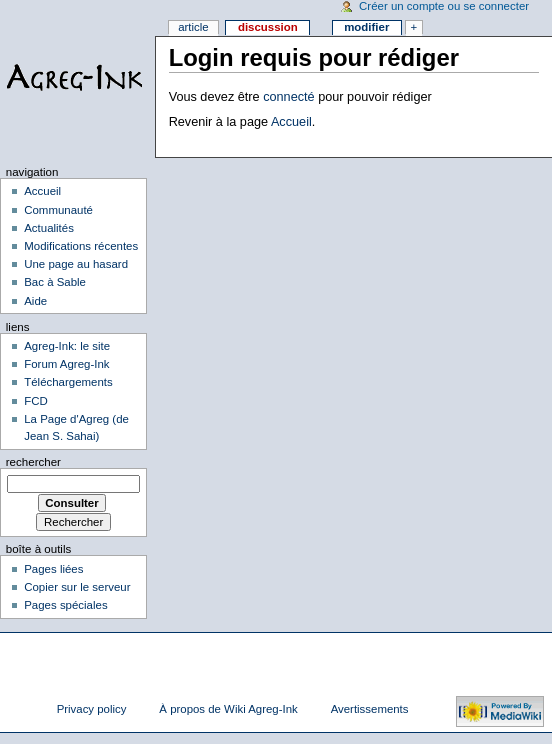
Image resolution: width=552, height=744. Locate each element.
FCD (36, 401)
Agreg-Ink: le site (67, 346)
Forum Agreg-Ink (66, 364)
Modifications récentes (81, 246)
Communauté (58, 210)
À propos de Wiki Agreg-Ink (228, 709)
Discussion (268, 27)
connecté (289, 97)
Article (193, 27)
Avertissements (370, 709)
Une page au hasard (76, 264)
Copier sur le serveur (77, 587)
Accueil (291, 122)
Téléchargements (68, 382)
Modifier (366, 27)
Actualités (49, 228)
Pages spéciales (65, 605)
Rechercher (33, 462)
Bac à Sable (55, 282)
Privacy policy (92, 709)
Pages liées (53, 569)
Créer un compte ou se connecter (444, 6)
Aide (35, 301)
